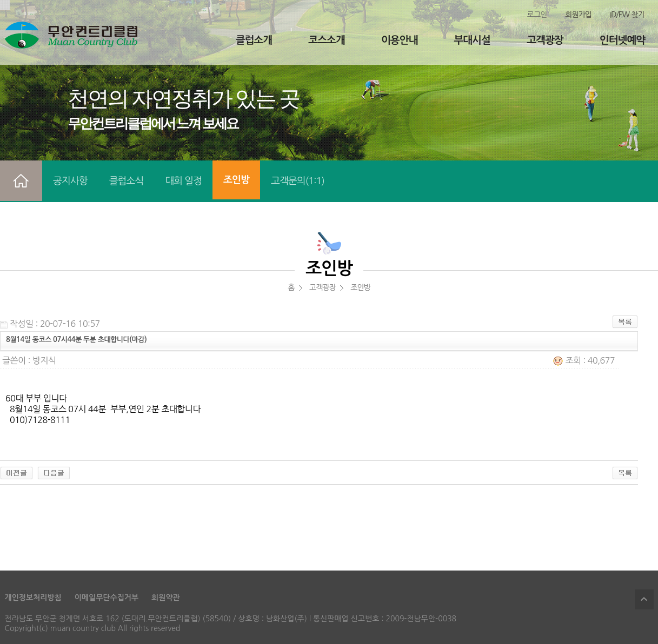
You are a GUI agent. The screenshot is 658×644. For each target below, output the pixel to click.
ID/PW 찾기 (627, 15)
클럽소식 (127, 181)
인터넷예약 (622, 40)
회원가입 (578, 15)
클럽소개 (254, 40)
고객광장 (545, 40)
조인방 (236, 180)
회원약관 (166, 598)
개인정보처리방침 (33, 598)
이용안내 (399, 40)
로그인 (537, 15)
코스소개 (326, 40)
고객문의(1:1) (298, 181)
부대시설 (472, 40)
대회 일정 (183, 181)
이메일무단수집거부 (107, 598)
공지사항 (70, 181)
